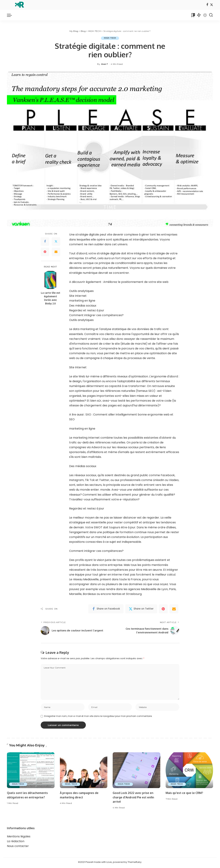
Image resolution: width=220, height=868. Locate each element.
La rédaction (16, 842)
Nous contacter (18, 847)
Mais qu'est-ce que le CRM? (185, 794)
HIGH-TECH (110, 38)
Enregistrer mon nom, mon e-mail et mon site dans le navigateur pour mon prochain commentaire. (98, 717)
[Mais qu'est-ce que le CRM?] (189, 771)
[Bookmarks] (193, 15)
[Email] (56, 252)
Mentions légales (19, 837)
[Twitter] (212, 5)
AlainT (105, 64)
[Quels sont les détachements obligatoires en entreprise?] (31, 771)
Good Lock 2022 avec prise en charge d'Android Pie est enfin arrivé (134, 798)
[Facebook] (207, 5)
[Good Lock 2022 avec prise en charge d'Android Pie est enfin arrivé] (136, 771)
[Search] (211, 15)
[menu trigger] (11, 15)
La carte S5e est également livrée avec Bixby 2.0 (51, 298)
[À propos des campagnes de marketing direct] (84, 771)
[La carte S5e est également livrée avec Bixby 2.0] (51, 280)
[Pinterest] (45, 252)
